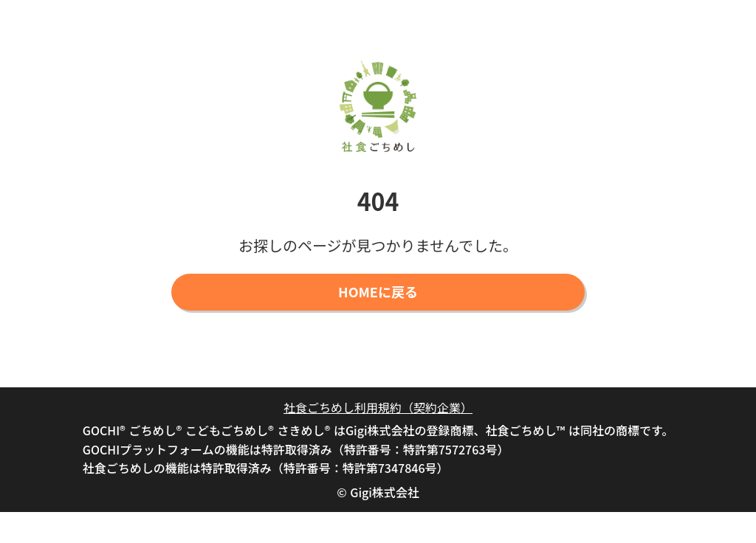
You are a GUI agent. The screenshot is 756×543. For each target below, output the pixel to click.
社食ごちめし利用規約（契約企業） (378, 407)
